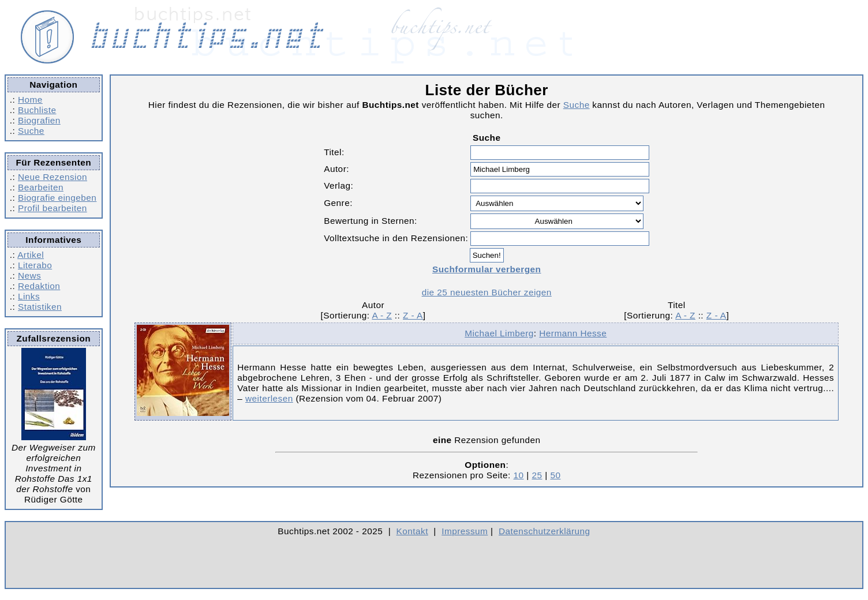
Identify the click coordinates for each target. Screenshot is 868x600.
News (29, 275)
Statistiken (40, 307)
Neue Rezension (53, 177)
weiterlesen (269, 398)
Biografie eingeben (57, 198)
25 (537, 475)
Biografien (39, 120)
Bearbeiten (41, 187)
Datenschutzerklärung (545, 531)
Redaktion (39, 286)
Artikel (31, 255)
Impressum (465, 531)
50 (555, 475)
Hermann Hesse (573, 333)
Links (29, 296)
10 (519, 475)
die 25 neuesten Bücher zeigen (487, 292)
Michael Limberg (499, 333)
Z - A (413, 315)
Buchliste (37, 110)
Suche (31, 131)
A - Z (382, 315)
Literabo (35, 265)
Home (30, 100)
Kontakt (412, 531)
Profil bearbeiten (53, 208)
